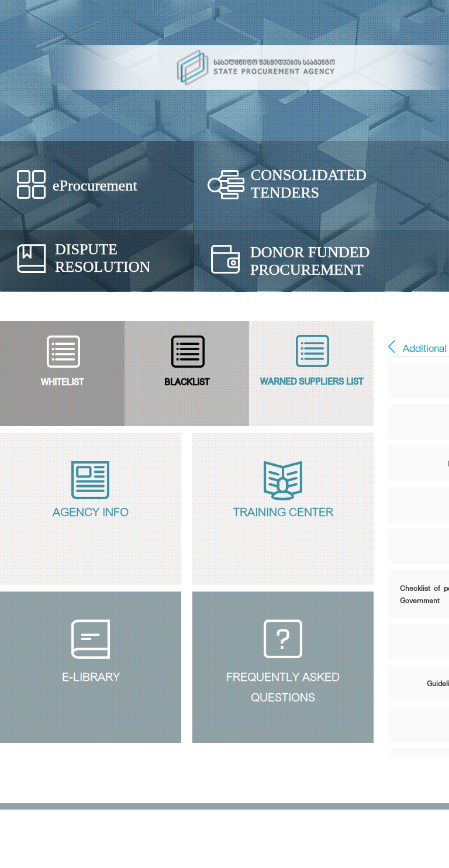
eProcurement (95, 186)
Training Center (283, 511)
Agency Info (91, 511)
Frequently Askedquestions (283, 685)
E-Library (91, 675)
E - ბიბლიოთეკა (392, 347)
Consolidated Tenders (309, 184)
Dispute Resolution (103, 258)
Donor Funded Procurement (310, 261)
